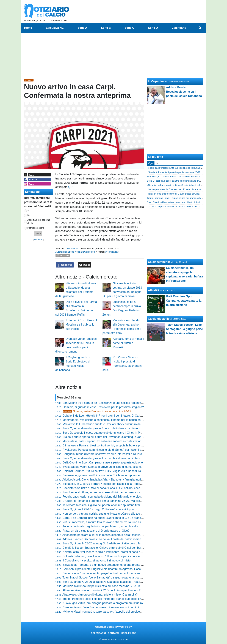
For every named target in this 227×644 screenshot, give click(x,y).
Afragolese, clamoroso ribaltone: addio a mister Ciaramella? (100, 595)
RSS (134, 633)
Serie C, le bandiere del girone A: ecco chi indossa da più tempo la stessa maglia (113, 458)
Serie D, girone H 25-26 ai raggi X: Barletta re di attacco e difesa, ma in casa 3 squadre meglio (122, 543)
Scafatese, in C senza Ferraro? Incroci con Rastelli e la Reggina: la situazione (112, 484)
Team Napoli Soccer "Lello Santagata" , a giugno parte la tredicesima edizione (111, 578)
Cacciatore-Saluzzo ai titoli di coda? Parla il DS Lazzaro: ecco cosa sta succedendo (115, 488)
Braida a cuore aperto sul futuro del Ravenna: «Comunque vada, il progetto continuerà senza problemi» (128, 437)
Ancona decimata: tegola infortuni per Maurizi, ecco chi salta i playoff (106, 526)
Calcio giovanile (159, 319)
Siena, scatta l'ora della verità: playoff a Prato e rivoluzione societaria (106, 573)
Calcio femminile (159, 262)
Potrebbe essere (36, 228)
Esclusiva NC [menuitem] (55, 28)
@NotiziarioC (112, 252)
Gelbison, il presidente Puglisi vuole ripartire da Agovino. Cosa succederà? (109, 569)
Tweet (85, 265)
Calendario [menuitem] (179, 28)
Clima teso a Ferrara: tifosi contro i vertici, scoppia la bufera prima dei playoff (111, 445)
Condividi (65, 265)
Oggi (151, 163)
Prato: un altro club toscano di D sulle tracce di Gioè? (96, 531)
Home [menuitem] (28, 28)
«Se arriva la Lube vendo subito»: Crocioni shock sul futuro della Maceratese (111, 424)
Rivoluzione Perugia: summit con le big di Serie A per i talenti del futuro (107, 450)
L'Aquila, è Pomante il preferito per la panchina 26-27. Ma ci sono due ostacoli (112, 501)
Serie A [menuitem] (82, 28)
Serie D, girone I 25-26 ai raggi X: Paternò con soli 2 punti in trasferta (106, 509)
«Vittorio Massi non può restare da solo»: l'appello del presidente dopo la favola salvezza (118, 612)
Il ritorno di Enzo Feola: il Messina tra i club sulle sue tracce (81, 325)
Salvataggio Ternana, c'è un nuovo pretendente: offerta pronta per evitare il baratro (114, 565)
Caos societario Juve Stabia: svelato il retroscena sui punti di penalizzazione (111, 607)
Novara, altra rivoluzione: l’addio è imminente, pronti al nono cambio (105, 552)
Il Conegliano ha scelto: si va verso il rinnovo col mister (97, 560)
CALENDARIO (98, 633)
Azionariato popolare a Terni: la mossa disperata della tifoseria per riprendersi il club (115, 535)
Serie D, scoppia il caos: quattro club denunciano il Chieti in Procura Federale (111, 433)
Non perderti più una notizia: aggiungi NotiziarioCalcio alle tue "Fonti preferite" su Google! (119, 514)
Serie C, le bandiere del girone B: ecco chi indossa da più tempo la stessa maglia (114, 428)
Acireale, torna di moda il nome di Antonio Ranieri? (128, 343)
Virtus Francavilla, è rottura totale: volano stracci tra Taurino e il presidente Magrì (113, 522)
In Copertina (156, 81)
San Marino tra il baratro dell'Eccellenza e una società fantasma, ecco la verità (112, 403)
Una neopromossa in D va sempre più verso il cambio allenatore (179, 189)
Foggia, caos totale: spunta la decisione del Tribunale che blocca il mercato (110, 497)
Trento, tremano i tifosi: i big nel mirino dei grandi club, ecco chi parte (106, 599)
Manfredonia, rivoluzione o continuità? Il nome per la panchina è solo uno (109, 420)
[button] (38, 234)
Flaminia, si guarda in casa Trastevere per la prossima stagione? (103, 407)
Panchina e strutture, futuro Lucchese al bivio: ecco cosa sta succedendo (109, 492)
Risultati (38, 240)
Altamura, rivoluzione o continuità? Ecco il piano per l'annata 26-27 (104, 590)
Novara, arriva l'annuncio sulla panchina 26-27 (97, 411)
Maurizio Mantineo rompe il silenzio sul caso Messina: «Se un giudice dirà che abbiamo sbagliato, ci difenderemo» (134, 586)
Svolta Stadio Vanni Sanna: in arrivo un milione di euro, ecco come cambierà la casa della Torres (123, 467)
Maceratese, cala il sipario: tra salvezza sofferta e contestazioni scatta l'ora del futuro (116, 441)
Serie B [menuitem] (106, 28)
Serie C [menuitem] (129, 28)
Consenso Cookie (105, 627)
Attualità (154, 290)
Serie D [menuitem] (153, 28)
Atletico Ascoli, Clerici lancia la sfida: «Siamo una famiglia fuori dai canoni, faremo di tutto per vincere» (127, 480)
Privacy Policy (124, 627)
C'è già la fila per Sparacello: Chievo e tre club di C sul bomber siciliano (107, 548)
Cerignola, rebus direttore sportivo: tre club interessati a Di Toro (102, 454)
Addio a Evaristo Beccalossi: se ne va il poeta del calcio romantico (104, 539)
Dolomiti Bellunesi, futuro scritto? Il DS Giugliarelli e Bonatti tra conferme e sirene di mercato (121, 471)
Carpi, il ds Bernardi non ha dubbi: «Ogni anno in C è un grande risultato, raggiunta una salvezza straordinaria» (132, 518)
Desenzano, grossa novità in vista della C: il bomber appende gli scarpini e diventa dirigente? (121, 475)
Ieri (157, 163)
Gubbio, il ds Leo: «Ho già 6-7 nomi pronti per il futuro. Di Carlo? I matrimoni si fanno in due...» (122, 416)
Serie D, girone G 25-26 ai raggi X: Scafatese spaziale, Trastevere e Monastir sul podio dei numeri (124, 582)
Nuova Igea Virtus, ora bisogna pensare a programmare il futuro (103, 603)
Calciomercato (72, 248)
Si (28, 211)
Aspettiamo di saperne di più (39, 222)
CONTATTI (113, 633)
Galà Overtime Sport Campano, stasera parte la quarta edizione (103, 462)
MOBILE (125, 633)
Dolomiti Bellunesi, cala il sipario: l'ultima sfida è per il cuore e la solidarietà (110, 556)
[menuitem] (200, 28)
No (29, 215)
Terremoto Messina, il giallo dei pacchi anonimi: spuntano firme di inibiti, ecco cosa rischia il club (123, 505)
